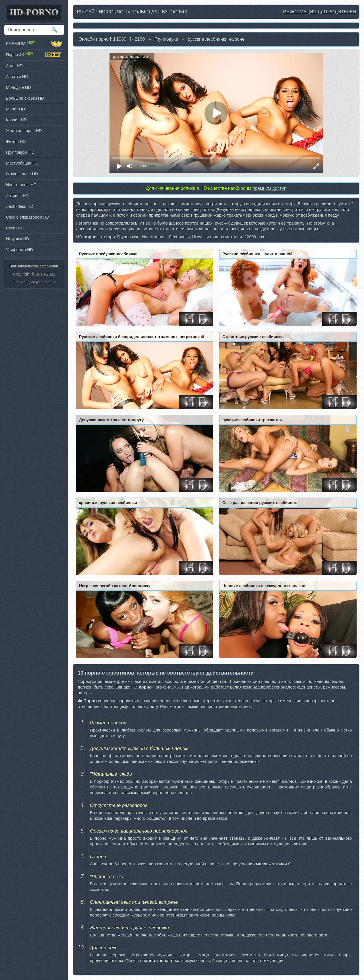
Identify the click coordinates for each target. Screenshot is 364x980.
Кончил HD (16, 120)
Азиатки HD (17, 77)
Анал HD (14, 66)
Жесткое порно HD (24, 131)
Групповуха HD (20, 152)
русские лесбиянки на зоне (216, 39)
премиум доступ (269, 188)
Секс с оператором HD (28, 217)
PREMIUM (34, 44)
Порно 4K (34, 55)
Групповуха (166, 39)
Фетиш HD (16, 141)
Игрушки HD (17, 239)
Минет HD (15, 109)
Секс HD (14, 228)
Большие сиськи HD (25, 98)
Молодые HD (18, 87)
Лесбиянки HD (20, 206)
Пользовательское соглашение (34, 266)
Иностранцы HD (21, 185)
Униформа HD (19, 250)
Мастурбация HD (22, 163)
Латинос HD (17, 196)
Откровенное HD (22, 174)
